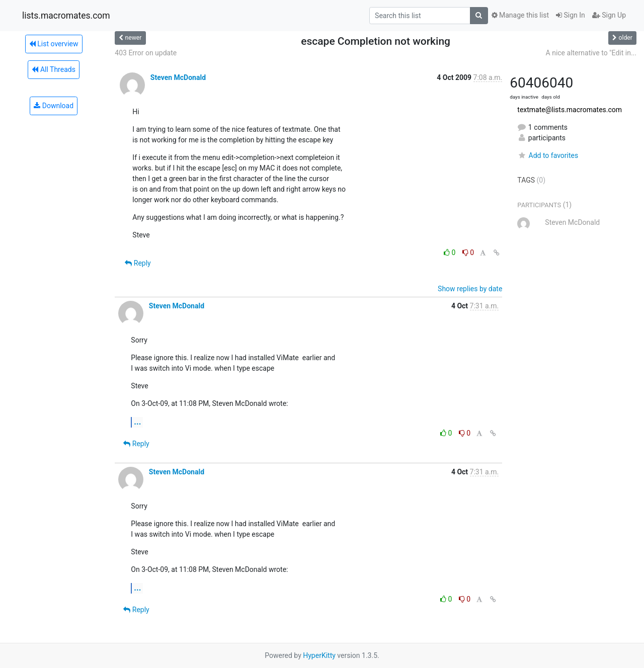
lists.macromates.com (66, 16)
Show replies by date (470, 289)
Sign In (571, 15)
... (137, 422)
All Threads (53, 69)
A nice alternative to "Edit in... (591, 53)
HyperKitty (319, 655)
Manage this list (520, 15)
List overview (54, 44)
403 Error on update (146, 53)
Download (54, 106)
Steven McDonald (178, 77)
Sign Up (609, 15)
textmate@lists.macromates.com (570, 110)
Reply (138, 263)
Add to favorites (548, 155)
